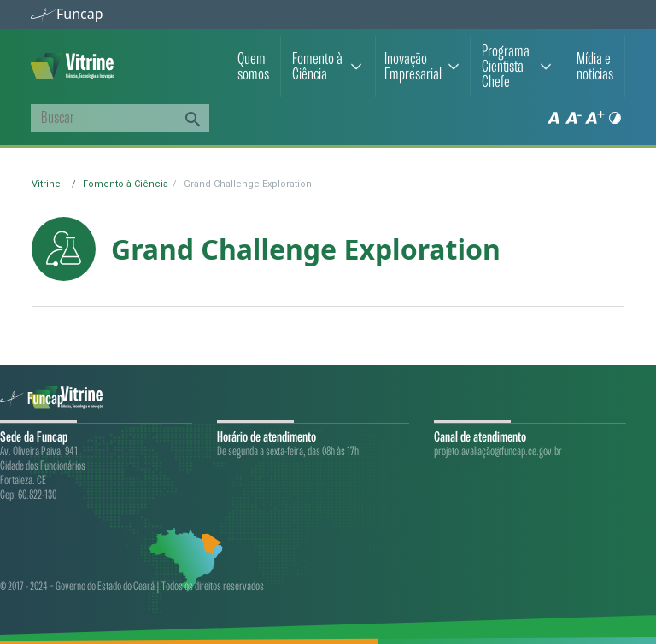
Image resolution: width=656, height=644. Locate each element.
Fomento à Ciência (317, 67)
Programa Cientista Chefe (506, 67)
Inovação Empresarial (413, 67)
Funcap (67, 14)
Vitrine (46, 184)
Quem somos (253, 67)
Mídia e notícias (595, 67)
